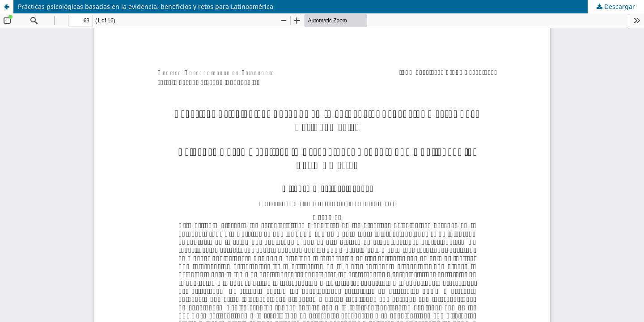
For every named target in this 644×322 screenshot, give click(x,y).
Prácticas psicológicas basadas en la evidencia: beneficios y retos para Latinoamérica (146, 6)
